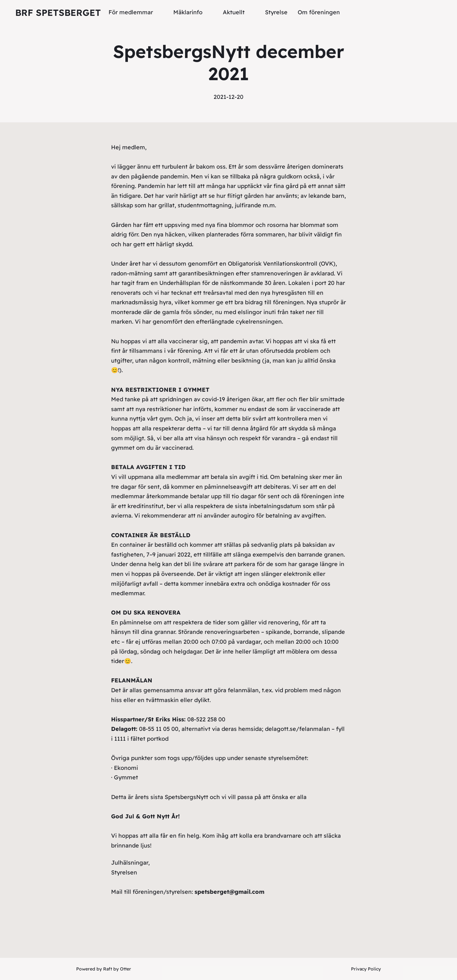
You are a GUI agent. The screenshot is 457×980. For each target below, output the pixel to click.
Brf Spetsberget (58, 13)
